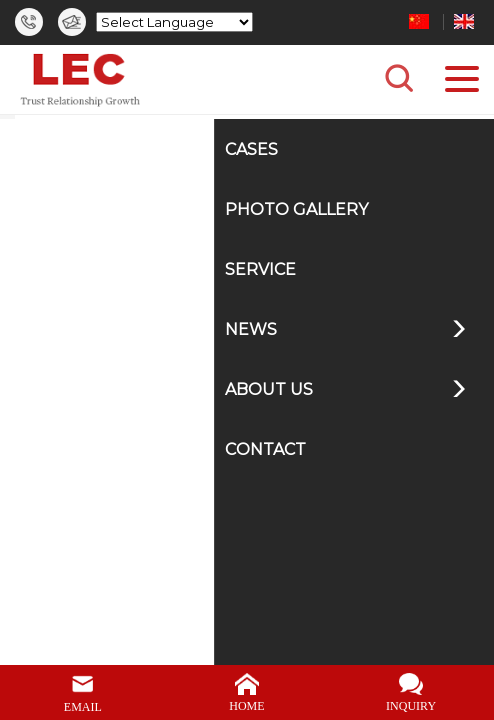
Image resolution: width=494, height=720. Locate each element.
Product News (289, 135)
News (206, 135)
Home (148, 135)
